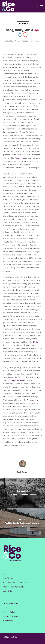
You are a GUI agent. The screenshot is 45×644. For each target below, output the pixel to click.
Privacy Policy (9, 612)
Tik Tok (36, 342)
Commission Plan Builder (14, 587)
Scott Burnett (12, 41)
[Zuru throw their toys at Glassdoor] (22, 493)
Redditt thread (21, 158)
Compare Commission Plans (15, 583)
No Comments (35, 41)
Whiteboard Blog (11, 603)
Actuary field (33, 400)
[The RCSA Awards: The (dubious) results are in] (22, 523)
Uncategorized (23, 23)
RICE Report (9, 578)
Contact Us (8, 621)
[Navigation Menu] (42, 6)
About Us (7, 591)
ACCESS (7, 608)
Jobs (5, 574)
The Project (14, 148)
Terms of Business (11, 616)
